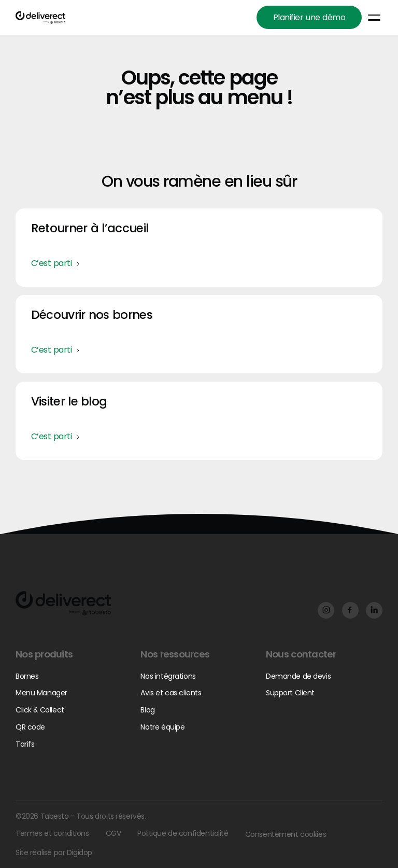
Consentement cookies (285, 834)
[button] (374, 18)
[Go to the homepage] (63, 603)
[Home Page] (40, 17)
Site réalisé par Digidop (54, 853)
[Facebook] (325, 610)
